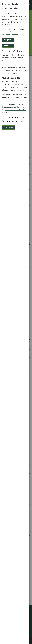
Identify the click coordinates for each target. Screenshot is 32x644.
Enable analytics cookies (15, 117)
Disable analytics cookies (15, 122)
